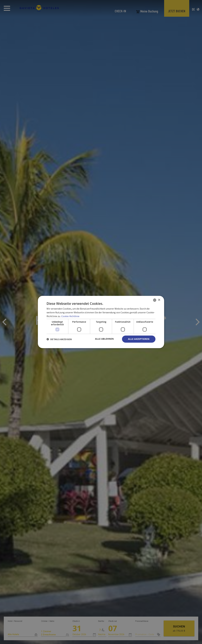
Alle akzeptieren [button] (139, 339)
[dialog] (101, 322)
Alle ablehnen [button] (104, 339)
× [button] (159, 300)
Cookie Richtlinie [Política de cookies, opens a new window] (70, 316)
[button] (59, 339)
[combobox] (155, 300)
